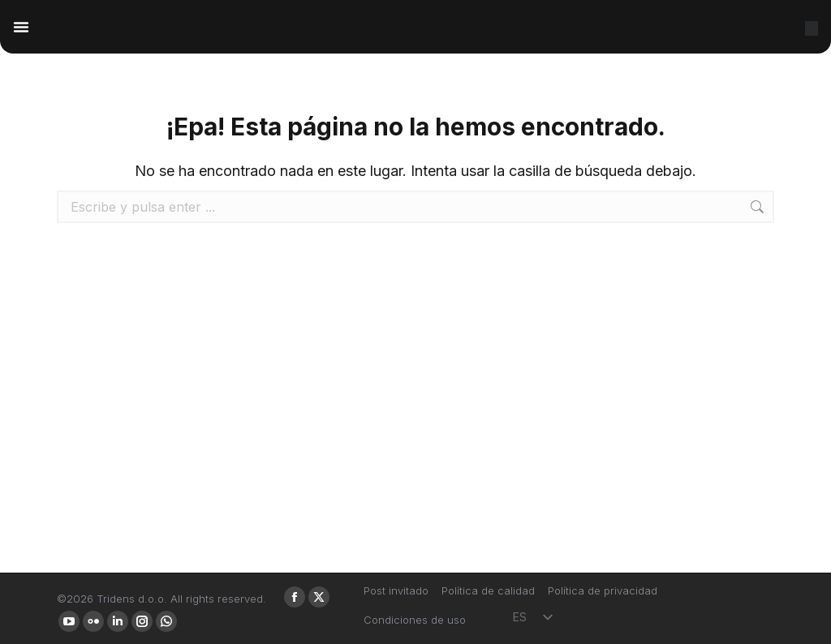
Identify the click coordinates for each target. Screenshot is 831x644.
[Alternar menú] (21, 27)
